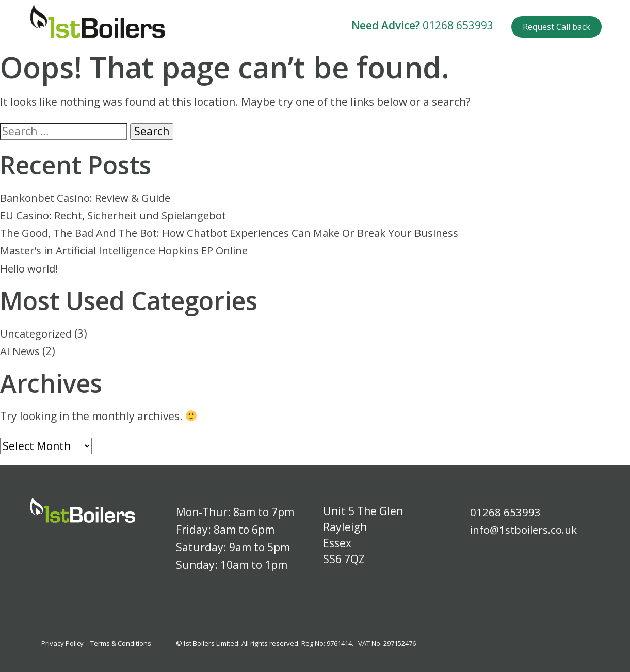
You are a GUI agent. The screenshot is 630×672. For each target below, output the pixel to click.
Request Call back (556, 27)
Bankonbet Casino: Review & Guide (89, 198)
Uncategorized (38, 333)
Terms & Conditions (121, 643)
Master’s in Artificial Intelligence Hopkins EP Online (130, 250)
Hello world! (30, 268)
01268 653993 (458, 25)
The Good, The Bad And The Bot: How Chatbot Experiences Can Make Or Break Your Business (236, 233)
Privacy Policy (62, 643)
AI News (20, 351)
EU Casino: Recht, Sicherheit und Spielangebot (119, 215)
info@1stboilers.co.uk (526, 530)
